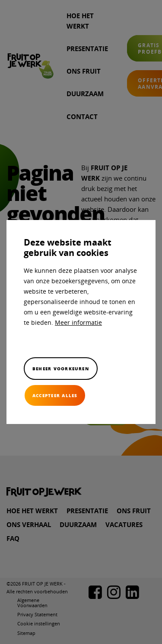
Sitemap (26, 633)
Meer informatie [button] (78, 322)
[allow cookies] (55, 395)
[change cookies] (61, 369)
